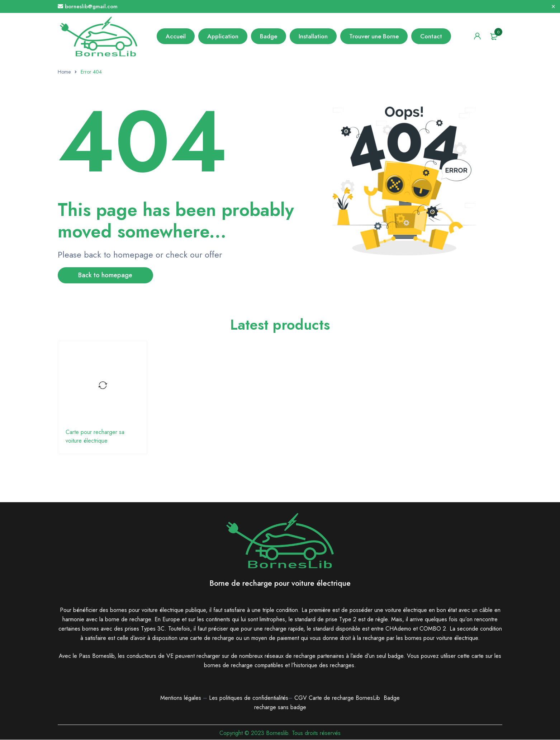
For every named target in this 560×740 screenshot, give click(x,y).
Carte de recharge (332, 698)
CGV (301, 698)
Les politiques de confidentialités (249, 698)
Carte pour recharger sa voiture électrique (95, 437)
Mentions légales (181, 698)
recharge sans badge (280, 708)
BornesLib (368, 698)
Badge (392, 698)
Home (64, 72)
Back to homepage (106, 275)
